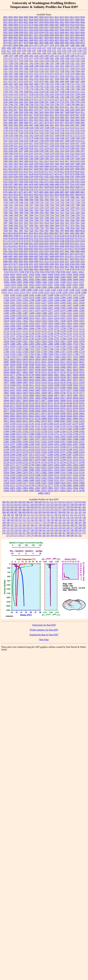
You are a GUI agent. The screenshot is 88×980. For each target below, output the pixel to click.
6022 (5, 169)
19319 (6, 388)
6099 (83, 169)
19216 (38, 385)
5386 (31, 159)
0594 (41, 33)
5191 (5, 141)
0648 (16, 35)
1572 (36, 74)
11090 (63, 287)
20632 (57, 416)
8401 (67, 251)
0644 (83, 33)
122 (72, 515)
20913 (6, 421)
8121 (31, 236)
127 (8, 517)
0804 (77, 35)
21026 (75, 421)
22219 (38, 449)
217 (32, 528)
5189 (77, 138)
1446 (31, 66)
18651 (82, 370)
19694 (57, 393)
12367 (44, 295)
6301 (41, 177)
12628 (63, 321)
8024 (11, 233)
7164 (16, 205)
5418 (72, 161)
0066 (83, 22)
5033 (26, 117)
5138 (21, 133)
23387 (19, 478)
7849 (83, 228)
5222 (52, 143)
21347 (50, 426)
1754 (5, 87)
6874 (26, 192)
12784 (38, 339)
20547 (13, 413)
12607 (13, 318)
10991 (82, 280)
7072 (47, 197)
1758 (26, 87)
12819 (13, 341)
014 (60, 502)
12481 (75, 310)
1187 (84, 53)
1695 (31, 84)
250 (80, 530)
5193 (16, 141)
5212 (5, 143)
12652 (50, 326)
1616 (52, 76)
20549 (19, 413)
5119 (10, 130)
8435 (11, 254)
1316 (11, 61)
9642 (72, 267)
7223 (67, 208)
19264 (50, 385)
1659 (62, 79)
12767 (31, 336)
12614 (57, 318)
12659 (13, 328)
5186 (62, 138)
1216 (62, 56)
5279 (67, 148)
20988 (57, 421)
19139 (63, 382)
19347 (31, 388)
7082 (83, 197)
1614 (41, 76)
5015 (21, 115)
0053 (16, 22)
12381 (44, 298)
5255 (52, 148)
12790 (69, 339)
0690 (57, 35)
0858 (72, 40)
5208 (67, 141)
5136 (11, 133)
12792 (82, 339)
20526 (57, 411)
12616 (69, 318)
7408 (52, 213)
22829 (63, 465)
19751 (19, 395)
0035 (67, 20)
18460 (63, 367)
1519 (77, 69)
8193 (77, 241)
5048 (11, 120)
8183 (47, 241)
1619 (67, 76)
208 (80, 525)
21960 (69, 442)
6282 (5, 177)
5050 (21, 120)
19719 (75, 393)
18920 (50, 377)
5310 (16, 153)
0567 (57, 30)
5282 (83, 148)
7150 (36, 202)
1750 (67, 84)
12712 (82, 328)
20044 (6, 401)
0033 (57, 20)
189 (4, 525)
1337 (5, 63)
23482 (19, 480)
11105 (66, 290)
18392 (31, 367)
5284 (11, 151)
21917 (38, 442)
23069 (19, 473)
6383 (62, 182)
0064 (72, 22)
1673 (16, 81)
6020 (77, 166)
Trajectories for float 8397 (44, 625)
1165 (39, 53)
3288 (16, 112)
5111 (57, 128)
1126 (3, 51)
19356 (38, 388)
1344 (36, 63)
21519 (31, 431)
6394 (83, 182)
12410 (6, 303)
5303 (62, 151)
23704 (6, 485)
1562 (67, 71)
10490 (57, 277)
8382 (11, 251)
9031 (83, 259)
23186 (19, 475)
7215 (36, 208)
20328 (31, 408)
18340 (63, 364)
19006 (82, 377)
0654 (41, 35)
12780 (13, 339)
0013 (62, 17)
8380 (83, 249)
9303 (67, 264)
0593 (36, 33)
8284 (26, 249)
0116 (21, 25)
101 (72, 512)
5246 (11, 148)
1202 (36, 56)
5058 (57, 120)
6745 (5, 189)
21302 (31, 426)
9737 (62, 269)
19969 (13, 398)
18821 (57, 375)
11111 (10, 292)
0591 (26, 33)
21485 (69, 429)
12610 (31, 318)
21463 (44, 429)
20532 (75, 411)
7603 (67, 220)
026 (24, 505)
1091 (4, 48)
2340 (11, 102)
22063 (69, 444)
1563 (72, 71)
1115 (34, 48)
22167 (57, 447)
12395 (19, 300)
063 (4, 510)
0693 (72, 35)
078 (64, 510)
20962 (38, 421)
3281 (62, 110)
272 (84, 533)
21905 (25, 442)
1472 (72, 66)
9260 (72, 262)
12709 (69, 328)
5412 (41, 161)
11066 (81, 285)
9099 (36, 262)
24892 (41, 493)
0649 (21, 35)
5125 (41, 130)
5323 (72, 153)
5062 (72, 120)
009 (40, 502)
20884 (75, 419)
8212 (83, 244)
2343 (26, 102)
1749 (62, 84)
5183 (52, 138)
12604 (75, 316)
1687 (77, 81)
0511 (26, 30)
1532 (36, 71)
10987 (57, 280)
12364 (25, 295)
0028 (31, 20)
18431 (50, 367)
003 (16, 502)
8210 (72, 244)
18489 (82, 367)
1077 (47, 45)
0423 (11, 27)
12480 (69, 310)
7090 (36, 200)
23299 (50, 475)
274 (12, 535)
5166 (47, 135)
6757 (67, 189)
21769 (69, 434)
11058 (56, 285)
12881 (19, 344)
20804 (44, 419)
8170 (77, 238)
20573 (44, 413)
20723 (31, 419)
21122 (25, 424)
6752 (41, 189)
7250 (72, 208)
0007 (36, 17)
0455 (36, 27)
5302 (57, 151)
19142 (69, 382)
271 (80, 533)
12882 (25, 344)
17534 (13, 354)
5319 (52, 153)
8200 (26, 244)
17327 (38, 349)
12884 (38, 344)
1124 (79, 48)
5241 (67, 146)
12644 (82, 323)
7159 (83, 202)
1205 (52, 56)
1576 (57, 74)
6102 (11, 171)
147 (4, 520)
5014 (16, 115)
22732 (25, 462)
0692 (67, 35)
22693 (50, 460)
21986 (25, 444)
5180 (36, 138)
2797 (62, 105)
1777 (21, 89)
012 (52, 502)
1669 (77, 79)
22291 (38, 452)
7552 (83, 215)
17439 (44, 352)
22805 (44, 465)
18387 (25, 367)
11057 (50, 285)
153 (28, 520)
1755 (11, 87)
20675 (6, 419)
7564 (36, 218)
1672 (11, 81)
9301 (57, 264)
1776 (16, 89)
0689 (52, 35)
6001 (31, 166)
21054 (82, 421)
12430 (25, 305)
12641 (63, 323)
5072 (36, 123)
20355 (69, 408)
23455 (75, 478)
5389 (41, 159)
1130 (24, 51)
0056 (31, 22)
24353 (44, 491)
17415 (13, 352)
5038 (52, 117)
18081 (69, 359)
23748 (31, 485)
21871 (38, 439)
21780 (75, 434)
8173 (5, 241)
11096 (10, 290)
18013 (6, 359)
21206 (50, 424)
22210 (19, 449)
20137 (50, 403)
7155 (62, 202)
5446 (67, 164)
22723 (82, 460)
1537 (57, 71)
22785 (25, 465)
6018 (67, 166)
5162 (26, 135)
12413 (25, 303)
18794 (25, 375)
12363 (19, 295)
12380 (38, 298)
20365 (82, 408)
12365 (31, 295)
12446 (63, 305)
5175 (11, 138)
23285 (44, 475)
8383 (16, 251)
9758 (22, 272)
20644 (69, 416)
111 (28, 515)
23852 (19, 488)
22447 (25, 455)
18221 (63, 362)
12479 (63, 310)
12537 (57, 313)
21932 (44, 442)
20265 (75, 406)
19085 (13, 382)
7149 (31, 202)
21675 (25, 434)
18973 (69, 377)
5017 (31, 115)
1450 (47, 66)
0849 (31, 40)
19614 (19, 393)
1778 (26, 89)
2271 (36, 99)
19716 (69, 393)
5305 (72, 151)
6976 (16, 197)
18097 (6, 362)
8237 (52, 246)
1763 (52, 87)
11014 (75, 282)
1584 (16, 76)
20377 (6, 411)
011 (48, 502)
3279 (52, 110)
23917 (57, 488)
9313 (16, 267)
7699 (16, 228)
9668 (47, 269)
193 (20, 525)
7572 (57, 218)
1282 (57, 58)
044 (12, 507)
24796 (82, 491)
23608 (57, 483)
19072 (75, 380)
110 (24, 515)
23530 (75, 480)
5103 (21, 128)
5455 (26, 166)
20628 (50, 416)
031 (44, 505)
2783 (77, 102)
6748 (21, 189)
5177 (21, 138)
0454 (31, 27)
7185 (62, 205)
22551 (25, 457)
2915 (5, 110)
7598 (47, 220)
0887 (52, 43)
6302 (47, 177)
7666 (52, 226)
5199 (47, 141)
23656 (75, 483)
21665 (6, 434)
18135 (38, 362)
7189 (83, 205)
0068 (11, 25)
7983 (57, 231)
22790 (31, 465)
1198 (16, 56)
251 (84, 530)
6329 (26, 179)
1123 (74, 48)
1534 (41, 71)
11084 (38, 287)
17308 (25, 349)
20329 (38, 408)
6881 (41, 192)
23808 (75, 485)
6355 (5, 182)
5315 (31, 153)
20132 (25, 403)
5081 (83, 123)
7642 (83, 223)
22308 (50, 452)
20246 (63, 406)
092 (36, 512)
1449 (41, 66)
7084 (11, 200)
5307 (83, 151)
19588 (75, 390)
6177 (52, 171)
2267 (16, 99)
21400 (82, 426)
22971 (6, 470)
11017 (81, 282)
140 (60, 517)
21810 (19, 437)
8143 (5, 238)
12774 (63, 336)
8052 (36, 233)
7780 (36, 228)
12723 (31, 331)
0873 (83, 40)
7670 (62, 226)
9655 (16, 269)
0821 (21, 38)
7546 (62, 215)
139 (56, 517)
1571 (31, 74)
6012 (62, 166)
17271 (13, 349)
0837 (11, 40)
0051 (5, 22)
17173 (50, 346)
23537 (82, 480)
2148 (62, 92)
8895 (31, 259)
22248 (69, 449)
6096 (67, 169)
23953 (13, 491)
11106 (72, 290)
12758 (19, 336)
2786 (11, 105)
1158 (3, 53)
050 (36, 507)
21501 (19, 431)
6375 (47, 182)
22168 (63, 447)
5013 (11, 115)
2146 (52, 92)
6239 (41, 174)
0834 (77, 38)
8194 (83, 241)
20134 (31, 403)
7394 (26, 213)
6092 (47, 169)
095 (48, 512)
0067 (5, 25)
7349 (62, 210)
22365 (57, 452)
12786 (50, 339)
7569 (52, 218)
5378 (83, 156)
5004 (47, 112)
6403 (26, 184)
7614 (36, 223)
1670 (83, 79)
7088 (26, 200)
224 (60, 528)
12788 (63, 339)
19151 (75, 382)
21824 (44, 437)
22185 (75, 447)
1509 (26, 69)
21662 (82, 431)
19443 (25, 390)
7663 (41, 226)
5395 (62, 159)
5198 (41, 141)
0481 (77, 27)
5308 (5, 153)
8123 (36, 236)
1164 (34, 53)
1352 (77, 63)
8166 (67, 238)
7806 (52, 228)
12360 (84, 292)
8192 (72, 241)
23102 (63, 473)
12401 (44, 300)
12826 (57, 341)
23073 (38, 473)
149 (12, 520)
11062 (63, 285)
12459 (63, 308)
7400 (36, 213)
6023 (11, 169)
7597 (41, 220)
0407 (57, 25)
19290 (63, 385)
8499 (57, 256)
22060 (63, 444)
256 (20, 533)
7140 (21, 202)
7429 (83, 213)
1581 (83, 74)
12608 (19, 318)
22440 (13, 455)
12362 (13, 295)
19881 (75, 395)
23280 (38, 475)
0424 (16, 27)
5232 (21, 146)
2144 (41, 92)
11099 (29, 290)
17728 (6, 357)
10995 (19, 282)
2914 (83, 107)
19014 (6, 380)
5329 (21, 156)
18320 (38, 364)
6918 (26, 195)
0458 (52, 27)
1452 (57, 66)
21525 (38, 431)
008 (36, 502)
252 (4, 533)
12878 (82, 341)
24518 (50, 491)
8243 (57, 246)
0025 (21, 20)
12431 (31, 305)
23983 (31, 491)
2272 (41, 99)
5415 (57, 161)
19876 (69, 395)
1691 (11, 84)
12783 (31, 339)
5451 (11, 166)
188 (84, 523)
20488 (31, 411)
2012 (31, 92)
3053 (21, 110)
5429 (36, 164)
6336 (41, 179)
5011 (82, 112)
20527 (63, 411)
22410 (82, 452)
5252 (41, 148)
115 (44, 515)
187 (80, 523)
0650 (26, 35)
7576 (67, 218)
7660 (31, 226)
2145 (47, 92)
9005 (57, 259)
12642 (69, 323)
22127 (38, 447)
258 (28, 533)
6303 (52, 177)
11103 (53, 290)
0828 (47, 38)
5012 (5, 115)
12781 (19, 339)
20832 (50, 419)
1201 (31, 56)
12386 (75, 298)
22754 (63, 462)
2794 (47, 105)
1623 (83, 76)
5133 (77, 130)
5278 (62, 148)
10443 (44, 274)
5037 (47, 117)
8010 (83, 231)
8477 (83, 254)
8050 (31, 233)
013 (56, 502)
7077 (57, 197)
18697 (31, 372)
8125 (41, 236)
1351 (72, 63)
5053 (36, 120)
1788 (77, 89)
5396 (67, 159)
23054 (82, 470)
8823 (21, 259)
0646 (11, 35)
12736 (6, 334)
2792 (41, 105)
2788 (21, 105)
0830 (57, 38)
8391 (36, 251)
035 (60, 505)
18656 (6, 372)
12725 (44, 331)
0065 (77, 22)
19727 (82, 393)
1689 (5, 84)
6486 (52, 184)
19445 (31, 390)
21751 (57, 434)
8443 (16, 254)
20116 (12, 403)
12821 (25, 341)
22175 (69, 447)
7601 (62, 220)
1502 (5, 69)
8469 (62, 254)
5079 (72, 123)
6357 (16, 182)
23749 (38, 485)
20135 (38, 403)
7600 (57, 220)
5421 (5, 164)
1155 (74, 51)
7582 (77, 218)
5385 (26, 159)
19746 (13, 395)
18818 (44, 375)
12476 (44, 310)
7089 (31, 200)
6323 (16, 179)
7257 (16, 210)
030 (40, 505)
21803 (6, 437)
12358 (77, 292)
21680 (31, 434)
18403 (38, 367)
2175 (31, 97)
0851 (36, 40)
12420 (63, 303)
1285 (62, 58)
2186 (67, 97)
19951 (6, 398)
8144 (11, 238)
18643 (75, 370)
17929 (57, 357)
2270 (31, 99)
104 (84, 512)
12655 (69, 326)
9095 (26, 262)
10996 (25, 282)
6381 (52, 182)
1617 (57, 76)
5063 (77, 120)
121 (68, 515)
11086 (50, 287)
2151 (77, 92)
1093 (14, 48)
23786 (63, 485)
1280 (47, 58)
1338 (11, 63)
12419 (57, 303)
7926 (31, 231)
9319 (31, 267)
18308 (31, 364)
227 (72, 528)
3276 (36, 110)
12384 (63, 298)
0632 (52, 33)
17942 (63, 357)
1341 (26, 63)
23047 (63, 470)
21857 (19, 439)
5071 (31, 123)
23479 (13, 480)
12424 (82, 303)
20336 (50, 408)
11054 (38, 285)
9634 (62, 267)
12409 (82, 300)
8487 (36, 256)
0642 (72, 33)
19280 (57, 385)
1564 (77, 71)
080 (72, 510)
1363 (83, 63)
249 (76, 530)
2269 (26, 99)
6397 (11, 184)
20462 (25, 411)
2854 (57, 107)
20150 (75, 403)
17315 (31, 349)
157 (44, 520)
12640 (57, 323)
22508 (75, 455)
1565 (83, 71)
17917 (50, 357)
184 (68, 523)
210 (4, 528)
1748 (57, 84)
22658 (25, 460)
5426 (31, 164)
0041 (83, 20)
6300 (36, 177)
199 (44, 525)
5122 (26, 130)
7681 (77, 226)
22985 (31, 470)
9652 (11, 269)
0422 (5, 27)
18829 (75, 375)
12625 (44, 321)
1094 (19, 48)
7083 (6, 200)
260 (36, 533)
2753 (57, 102)
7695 (5, 228)
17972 (75, 357)
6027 (31, 169)
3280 (57, 110)
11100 (35, 290)
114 (40, 515)
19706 (63, 393)
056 (60, 507)
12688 (19, 328)
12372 (75, 295)
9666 (41, 269)
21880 (63, 439)
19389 (63, 388)
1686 (72, 81)
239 (36, 530)
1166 (44, 53)
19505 (44, 390)
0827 (41, 38)
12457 (50, 308)
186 (76, 523)
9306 (83, 264)
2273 (47, 99)
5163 (31, 135)
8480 (5, 256)
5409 (26, 161)
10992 (7, 282)
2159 (36, 94)
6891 (83, 192)
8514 (77, 256)
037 (68, 505)
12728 (57, 331)
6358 (21, 182)
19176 (6, 385)
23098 (57, 473)
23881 (50, 488)
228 (76, 528)
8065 (47, 233)
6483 (36, 184)
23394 (25, 478)
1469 (67, 66)
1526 (31, 71)
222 (52, 528)
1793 (16, 92)
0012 (57, 17)
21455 (38, 429)
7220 (52, 208)
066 (16, 510)
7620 (57, 223)
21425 (13, 429)
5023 (57, 115)
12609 (25, 318)
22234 (50, 449)
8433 (5, 254)
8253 (77, 246)
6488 (57, 184)
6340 (62, 179)
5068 (21, 123)
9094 (21, 262)
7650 (16, 226)
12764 (25, 336)
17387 (82, 349)
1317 (16, 61)
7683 (83, 226)
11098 (23, 290)
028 (32, 505)
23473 (6, 480)
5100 (6, 128)
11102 (47, 290)
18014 (13, 359)
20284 (19, 408)
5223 (57, 143)
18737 (57, 372)
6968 (77, 195)
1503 (11, 69)
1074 (31, 45)
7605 (77, 220)
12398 (31, 300)
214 (20, 528)
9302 (62, 264)
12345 (65, 292)
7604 (72, 220)
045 (16, 507)
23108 (69, 473)
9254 (57, 262)
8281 (21, 249)
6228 (31, 174)
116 (48, 515)
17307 (19, 349)
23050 (75, 470)
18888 (38, 377)
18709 (38, 372)
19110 (38, 382)
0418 (67, 25)
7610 (16, 223)
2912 (72, 107)
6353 (77, 179)
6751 (36, 189)
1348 (57, 63)
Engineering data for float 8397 (44, 635)
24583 (63, 491)
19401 (75, 388)
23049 (69, 470)
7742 (31, 228)
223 (56, 528)
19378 (57, 388)
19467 (38, 390)
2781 (67, 102)
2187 (72, 97)
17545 (19, 354)
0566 (52, 30)
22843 (75, 465)
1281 (52, 58)
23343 (75, 475)
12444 (50, 305)
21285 (81, 424)
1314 (83, 58)
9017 (67, 259)
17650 (63, 354)
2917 (16, 110)
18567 (31, 370)
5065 (5, 123)
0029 (36, 20)
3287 (11, 112)
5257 (57, 148)
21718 (44, 434)
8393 (47, 251)
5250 (31, 148)
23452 (69, 478)
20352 (63, 408)
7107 (72, 200)
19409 (82, 388)
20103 (69, 401)
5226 (72, 143)
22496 (63, 455)
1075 (36, 45)
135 (40, 517)
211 (8, 528)
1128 (14, 51)
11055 (44, 285)
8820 (16, 259)
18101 (19, 362)
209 (84, 525)
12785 (44, 339)
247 (68, 530)
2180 (52, 97)
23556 (13, 483)
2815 (16, 107)
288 (68, 535)
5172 (77, 135)
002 (12, 502)
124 (80, 515)
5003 (41, 112)
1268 (72, 56)
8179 (31, 241)
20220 (38, 406)
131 (24, 517)
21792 (82, 434)
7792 (47, 228)
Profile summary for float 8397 (44, 630)
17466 (57, 352)
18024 (19, 359)
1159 (8, 53)
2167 (72, 94)
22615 (75, 457)
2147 (57, 92)
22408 (75, 452)
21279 (75, 424)
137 (48, 517)
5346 (67, 156)
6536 (62, 184)
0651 (31, 35)
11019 (13, 285)
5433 (41, 164)
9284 (21, 264)
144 (76, 517)
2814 (11, 107)
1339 (16, 63)
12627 (57, 321)
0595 (47, 33)
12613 (50, 318)
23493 (38, 480)
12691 (25, 328)
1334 (72, 61)
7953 (36, 231)
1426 (26, 66)
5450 (5, 166)
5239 (57, 146)
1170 (64, 53)
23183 (13, 475)
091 (32, 512)
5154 (67, 133)
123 (76, 515)
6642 (67, 187)
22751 (57, 462)
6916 (16, 195)
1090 (83, 45)
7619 (52, 223)
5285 (16, 151)
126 (4, 517)
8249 (67, 246)
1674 (21, 81)
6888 (72, 192)
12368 (50, 295)
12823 (38, 341)
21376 (63, 426)
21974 (6, 444)
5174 (5, 138)
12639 (50, 323)
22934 (50, 467)
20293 (25, 408)
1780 (36, 89)
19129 (56, 382)
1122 (69, 48)
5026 (72, 115)
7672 (67, 226)
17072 (6, 346)
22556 (44, 457)
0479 (72, 27)
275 (16, 535)
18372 (6, 367)
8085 (77, 233)
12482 (82, 310)
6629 (5, 187)
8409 (83, 251)
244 (56, 530)
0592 (31, 33)
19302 (75, 385)
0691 (62, 35)
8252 (72, 246)
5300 (47, 151)
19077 (6, 382)
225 (64, 528)
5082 (5, 125)
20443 (19, 411)
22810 (50, 465)
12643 (75, 323)
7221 (57, 208)
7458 (16, 215)
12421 (69, 303)
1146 (29, 51)
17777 (19, 357)
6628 (83, 184)
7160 (5, 205)
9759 (27, 272)
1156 (79, 51)
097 (56, 512)
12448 (75, 305)
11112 (16, 292)
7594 (26, 220)
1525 (26, 71)
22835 (69, 465)
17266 (82, 346)
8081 (67, 233)
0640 (62, 33)
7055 (26, 197)
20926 (19, 421)
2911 (67, 107)
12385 (69, 298)
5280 (72, 148)
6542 (72, 184)
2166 (67, 94)
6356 (11, 182)
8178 (26, 241)
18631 (69, 370)
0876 (16, 43)
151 (20, 520)
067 (20, 510)
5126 (46, 130)
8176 (21, 241)
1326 (52, 61)
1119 (54, 48)
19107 (32, 382)
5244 (83, 146)
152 (24, 520)
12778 (82, 336)
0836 (5, 40)
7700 (21, 228)
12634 (19, 323)
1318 (21, 61)
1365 (11, 66)
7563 (31, 218)
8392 (41, 251)
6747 (16, 189)
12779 (6, 339)
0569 (67, 30)
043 (8, 507)
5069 (26, 123)
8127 (52, 236)
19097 (25, 382)
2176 (36, 97)
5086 (26, 125)
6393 (77, 182)
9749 (72, 269)
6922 (47, 195)
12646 (13, 326)
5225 (67, 143)
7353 (72, 210)
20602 (82, 413)
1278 (36, 58)
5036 (41, 117)
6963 (67, 195)
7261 (31, 210)
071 (36, 510)
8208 (62, 244)
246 (64, 530)
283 (48, 535)
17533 (6, 354)
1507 (21, 69)
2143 (36, 92)
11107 (78, 290)
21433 (19, 429)
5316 (36, 153)
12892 (69, 344)
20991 (63, 421)
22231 (44, 449)
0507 (5, 30)
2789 (26, 105)
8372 (62, 249)
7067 (41, 197)
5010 (77, 112)
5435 (52, 164)
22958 (75, 467)
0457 (47, 27)
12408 (75, 300)
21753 (63, 434)
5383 (16, 159)
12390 (6, 300)
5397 (72, 159)
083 (84, 510)
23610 (63, 483)
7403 (41, 213)
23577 (25, 483)
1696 (36, 84)
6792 (72, 189)
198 (40, 525)
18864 (25, 377)
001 (8, 502)
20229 (50, 406)
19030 (25, 380)
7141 (26, 202)
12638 (44, 323)
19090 (19, 382)
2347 (47, 102)
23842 (6, 488)
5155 (72, 133)
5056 (47, 120)
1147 (34, 51)
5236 (41, 146)
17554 (31, 354)
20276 (13, 408)
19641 (38, 393)
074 (48, 510)
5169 (62, 135)
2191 (11, 99)
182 (60, 523)
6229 (36, 174)
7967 (47, 231)
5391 (52, 159)
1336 (83, 61)
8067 (57, 233)
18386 (19, 367)
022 (8, 505)
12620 (13, 321)
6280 (77, 174)
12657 (82, 326)
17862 (31, 357)
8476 (77, 254)
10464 (19, 277)
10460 (82, 274)
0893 (67, 43)
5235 (36, 146)
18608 (57, 370)
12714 (6, 331)
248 (72, 530)
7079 (67, 197)
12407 (69, 300)
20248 (69, 406)
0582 (5, 33)
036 (64, 505)
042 (4, 507)
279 (32, 535)
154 (32, 520)
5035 (36, 117)
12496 (44, 313)
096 (52, 512)
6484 (41, 184)
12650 (38, 326)
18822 (63, 375)
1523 (16, 71)
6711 (82, 187)
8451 (36, 254)
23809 (82, 485)
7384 (16, 213)
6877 (31, 192)
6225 (16, 174)
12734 (82, 331)
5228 (83, 143)
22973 (19, 470)
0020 (11, 20)
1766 (67, 87)
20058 (25, 401)
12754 (82, 334)
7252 (83, 208)
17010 (75, 344)
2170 (5, 97)
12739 (13, 334)
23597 (44, 483)
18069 (63, 359)
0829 (52, 38)
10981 (19, 280)
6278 (67, 174)
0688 (47, 35)
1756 (16, 87)
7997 (62, 231)
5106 (37, 128)
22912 (31, 467)
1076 (41, 45)
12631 (82, 321)
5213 (11, 143)
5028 (83, 115)
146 (84, 517)
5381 (11, 159)
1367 (21, 66)
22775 (19, 465)
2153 (5, 94)
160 (56, 520)
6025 (21, 169)
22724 (6, 462)
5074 (47, 123)
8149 (26, 238)
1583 (11, 76)
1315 (5, 61)
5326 (5, 156)
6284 (16, 177)
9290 (26, 264)
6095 (62, 169)
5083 (11, 125)
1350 (67, 63)
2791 (36, 105)
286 (60, 535)
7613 (31, 223)
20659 (75, 416)
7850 (5, 231)
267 (64, 533)
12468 (13, 310)
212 (12, 528)
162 (64, 520)
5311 (21, 153)
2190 (5, 99)
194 (24, 525)
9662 (36, 269)
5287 (21, 151)
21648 (75, 431)
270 (76, 533)
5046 (83, 117)
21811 (25, 437)
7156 (67, 202)
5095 (72, 125)
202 (56, 525)
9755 (11, 272)
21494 (6, 431)
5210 (77, 141)
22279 (31, 452)
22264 (6, 452)
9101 (41, 262)
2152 (83, 92)
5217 (31, 143)
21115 (19, 424)
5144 (52, 133)
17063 (82, 344)
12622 (25, 321)
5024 (62, 115)
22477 (44, 455)
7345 (57, 210)
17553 (25, 354)
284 (52, 535)
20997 (69, 421)
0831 (62, 38)
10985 (44, 280)
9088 (5, 262)
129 (16, 517)
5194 (21, 141)
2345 (36, 102)
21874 (44, 439)
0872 (77, 40)
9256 (62, 262)
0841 (26, 40)
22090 (13, 447)
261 (40, 533)
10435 (13, 274)
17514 (82, 352)
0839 (16, 40)
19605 (13, 393)
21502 (25, 431)
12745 (38, 334)
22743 (44, 462)
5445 (62, 164)
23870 (44, 488)
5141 (36, 133)
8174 (11, 241)
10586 (13, 280)
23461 (82, 478)
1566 (5, 74)
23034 (57, 470)
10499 (82, 277)
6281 (83, 174)
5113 (67, 128)
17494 (75, 352)
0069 (16, 25)
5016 (26, 115)
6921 (41, 195)
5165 (41, 135)
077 (60, 510)
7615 (41, 223)
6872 (16, 192)
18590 (38, 370)
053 (48, 507)
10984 (38, 280)
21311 (38, 426)
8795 (5, 259)
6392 (72, 182)
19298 (69, 385)
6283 (11, 177)
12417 (44, 303)
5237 (47, 146)
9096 (31, 262)
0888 (57, 43)
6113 (21, 171)
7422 (67, 213)
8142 (82, 236)
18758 (75, 372)
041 (84, 505)
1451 (52, 66)
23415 (44, 478)
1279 (41, 58)
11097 (16, 290)
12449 (82, 305)
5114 (72, 128)
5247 (16, 148)
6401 (21, 184)
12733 (75, 331)
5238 (52, 146)
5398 (77, 159)
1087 (67, 45)
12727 (50, 331)
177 (40, 523)
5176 (16, 138)
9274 (11, 264)
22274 (19, 452)
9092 (16, 262)
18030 (25, 359)
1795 (21, 92)
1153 (64, 51)
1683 (57, 81)
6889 (77, 192)
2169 (83, 94)
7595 (31, 220)
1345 (41, 63)
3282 (67, 110)
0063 (67, 22)
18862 (19, 377)
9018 (72, 259)
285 (56, 535)
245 (60, 530)
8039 (21, 233)
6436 (31, 184)
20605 (13, 416)
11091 (69, 287)
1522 (11, 71)
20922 (13, 421)
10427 (69, 272)
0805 (83, 35)
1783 (52, 89)
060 (76, 507)
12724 (38, 331)
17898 (44, 357)
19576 (63, 390)
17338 (50, 349)
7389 (21, 213)
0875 (11, 43)
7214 (31, 208)
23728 (19, 485)
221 (48, 528)
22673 (31, 460)
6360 (31, 182)
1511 (36, 69)
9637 (67, 267)
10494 (63, 277)
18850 (82, 375)
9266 (5, 264)
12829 (75, 341)
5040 (62, 117)
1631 (26, 79)
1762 (47, 87)
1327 (57, 61)
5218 (36, 143)
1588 (36, 76)
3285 (83, 110)
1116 (39, 48)
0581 (83, 30)
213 (16, 528)
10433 (81, 272)
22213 (25, 449)
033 (52, 505)
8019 (5, 233)
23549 (6, 483)
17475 (63, 352)
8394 (52, 251)
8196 (5, 244)
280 (36, 535)
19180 (13, 385)
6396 (5, 184)
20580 (57, 413)
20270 (82, 406)
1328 (62, 61)
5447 (72, 164)
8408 (77, 251)
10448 (50, 274)
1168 (54, 53)
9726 (57, 269)
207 (76, 525)
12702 (50, 328)
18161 (44, 362)
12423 (75, 303)
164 (72, 520)
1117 (44, 48)
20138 (56, 403)
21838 (69, 437)
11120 (40, 292)
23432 (50, 478)
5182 (47, 138)
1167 (49, 53)
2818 (31, 107)
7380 (5, 213)
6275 (52, 174)
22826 (57, 465)
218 (36, 528)
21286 (6, 426)
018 (76, 502)
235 (20, 530)
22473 (31, 455)
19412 (6, 390)
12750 (63, 334)
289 (72, 535)
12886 (50, 344)
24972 (47, 493)
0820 (16, 38)
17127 (25, 346)
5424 (21, 164)
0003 (16, 17)
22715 (69, 460)
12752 (75, 334)
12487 (25, 313)
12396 (25, 300)
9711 (52, 269)
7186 (67, 205)
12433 (38, 305)
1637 (52, 79)
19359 (44, 388)
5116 (82, 128)
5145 (57, 133)
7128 (5, 202)
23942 (75, 488)
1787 (72, 89)
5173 (83, 135)
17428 (25, 352)
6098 (77, 169)
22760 (82, 462)
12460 (69, 308)
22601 (69, 457)
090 (28, 512)
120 (64, 515)
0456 (41, 27)
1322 (36, 61)
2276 (62, 99)
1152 (59, 51)
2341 (16, 102)
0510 (21, 30)
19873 (57, 395)
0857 (67, 40)
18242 (75, 362)
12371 (69, 295)
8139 (77, 236)
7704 (26, 228)
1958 (26, 92)
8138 (72, 236)
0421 (83, 25)
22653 (19, 460)
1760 (36, 87)
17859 (25, 357)
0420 (77, 25)
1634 (41, 79)
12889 (63, 344)
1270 (77, 56)
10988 (63, 280)
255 (16, 533)
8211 (77, 244)
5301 (52, 151)
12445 (57, 305)
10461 (6, 277)
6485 (47, 184)
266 (60, 533)
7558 (21, 218)
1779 (31, 89)
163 (68, 520)
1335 (77, 61)
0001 (5, 17)
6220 (77, 171)
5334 (47, 156)
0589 (21, 33)
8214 (11, 246)
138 (52, 517)
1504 (16, 69)
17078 (13, 346)
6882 (47, 192)
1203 (41, 56)
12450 (6, 308)
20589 (63, 413)
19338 (19, 388)
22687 (44, 460)
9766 (58, 272)
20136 (44, 403)
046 (20, 507)
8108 (16, 236)
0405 (47, 25)
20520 (50, 411)
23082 (44, 473)
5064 (83, 120)
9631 (52, 267)
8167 (72, 238)
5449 (83, 164)
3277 (41, 110)
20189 (25, 406)
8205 (47, 244)
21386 (75, 426)
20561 (25, 413)
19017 (13, 380)
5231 (16, 146)
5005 (52, 112)
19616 (25, 393)
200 (48, 525)
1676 (26, 81)
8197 (11, 244)
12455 (38, 308)
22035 (44, 444)
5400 (5, 161)
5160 (16, 135)
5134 (82, 130)
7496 (31, 215)
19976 (25, 398)
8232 (47, 246)
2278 (72, 99)
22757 (75, 462)
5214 (16, 143)
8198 (16, 244)
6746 (11, 189)
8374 (67, 249)
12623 (31, 321)
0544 (31, 30)
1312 (72, 58)
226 (68, 528)
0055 (26, 22)
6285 (21, 177)
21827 (50, 437)
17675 (69, 354)
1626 (16, 79)
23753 (44, 485)
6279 (72, 174)
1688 (83, 81)
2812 (83, 105)
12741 (19, 334)
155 (36, 520)
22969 (82, 467)
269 (72, 533)
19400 (69, 388)
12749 (57, 334)
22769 (6, 465)
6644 (77, 187)
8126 (46, 236)
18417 (44, 367)
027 (28, 505)
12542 (75, 313)
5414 (52, 161)
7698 (11, 228)
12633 (13, 323)
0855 (57, 40)
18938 (63, 377)
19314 (82, 385)
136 (44, 517)
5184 (57, 138)
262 (44, 533)
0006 (31, 17)
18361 (75, 364)
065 (12, 510)
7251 (77, 208)
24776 (75, 491)
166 (80, 520)
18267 (82, 362)
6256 (47, 174)
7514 (36, 215)
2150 (72, 92)
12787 (57, 339)
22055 (57, 444)
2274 (52, 99)
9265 (83, 262)
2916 (11, 110)
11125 (52, 292)
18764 (6, 375)
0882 (41, 43)
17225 (69, 346)
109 (20, 515)
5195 (26, 141)
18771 (13, 375)
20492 (38, 411)
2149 (67, 92)
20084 (50, 401)
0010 (47, 17)
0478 (67, 27)
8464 (52, 254)
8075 (62, 233)
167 (84, 520)
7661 (36, 226)
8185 (57, 241)
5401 (11, 161)
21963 (75, 442)
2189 (83, 97)
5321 (62, 153)
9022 (77, 259)
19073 (82, 380)
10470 (25, 277)
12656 (75, 326)
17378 (69, 349)
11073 (7, 287)
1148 (39, 51)
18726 (50, 372)
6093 (52, 169)
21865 (31, 439)
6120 (41, 171)
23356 (82, 475)
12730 (69, 331)
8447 (26, 254)
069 (28, 510)
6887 (67, 192)
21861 (25, 439)
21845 (6, 439)
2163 (52, 94)
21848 (13, 439)
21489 (82, 429)
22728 (19, 462)
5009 (72, 112)
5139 (26, 133)
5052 (31, 120)
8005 (67, 231)
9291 (31, 264)
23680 (82, 483)
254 (12, 533)
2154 (11, 94)
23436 (57, 478)
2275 (57, 99)
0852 (41, 40)
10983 (31, 280)
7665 (47, 226)
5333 (41, 156)
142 (68, 517)
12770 (50, 336)
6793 (77, 189)
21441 (31, 429)
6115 (26, 171)
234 (16, 530)
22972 (13, 470)
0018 (83, 17)
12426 (6, 305)
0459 (57, 27)
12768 (38, 336)
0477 (62, 27)
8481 (11, 256)
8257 (5, 249)
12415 (31, 303)
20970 (44, 421)
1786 (67, 89)
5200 (52, 141)
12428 (13, 305)
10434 (6, 274)
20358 (75, 408)
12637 (38, 323)
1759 (31, 87)
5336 (52, 156)
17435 (38, 352)
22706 (63, 460)
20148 (69, 403)
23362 (6, 478)
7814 (57, 228)
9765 (53, 272)
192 (16, 525)
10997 (32, 282)
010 (44, 502)
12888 (57, 344)
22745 (50, 462)
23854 (25, 488)
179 (48, 523)
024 (16, 505)
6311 (10, 179)
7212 (21, 208)
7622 (62, 223)
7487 (26, 215)
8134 (67, 236)
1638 (57, 79)
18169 (50, 362)
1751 (72, 84)
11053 (31, 285)
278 (28, 535)
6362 (41, 182)
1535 (47, 71)
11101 (41, 290)
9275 (16, 264)
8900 (52, 259)
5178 (26, 138)
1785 (62, 89)
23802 (69, 485)
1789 (83, 89)
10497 (75, 277)
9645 (77, 267)
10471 (31, 277)
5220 (41, 143)
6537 (67, 184)
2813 (5, 107)
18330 (57, 364)
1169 (59, 53)
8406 (72, 251)
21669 (13, 434)
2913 (77, 107)
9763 (42, 272)
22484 (50, 455)
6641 (62, 187)
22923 (44, 467)
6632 (21, 187)
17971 (69, 357)
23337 (69, 475)
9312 (11, 267)
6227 (26, 174)
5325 (83, 153)
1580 (77, 74)
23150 (6, 475)
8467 (57, 254)
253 (8, 533)
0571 (77, 30)
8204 (41, 244)
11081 (25, 287)
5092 (57, 125)
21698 (38, 434)
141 (64, 517)
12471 (19, 310)
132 (28, 517)
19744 (6, 395)
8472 (67, 254)
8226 (41, 246)
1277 (31, 58)
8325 (41, 249)
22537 (19, 457)
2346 (41, 102)
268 (68, 533)
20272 (6, 408)
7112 (77, 200)
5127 (52, 130)
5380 (5, 159)
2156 (21, 94)
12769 (44, 336)
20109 (82, 401)
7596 (36, 220)
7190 (5, 208)
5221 (47, 143)
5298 (36, 151)
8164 (57, 238)
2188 (77, 97)
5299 (41, 151)
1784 (57, 89)
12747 (44, 334)
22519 (6, 457)
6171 (46, 171)
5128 (57, 130)
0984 (16, 45)
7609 (11, 223)
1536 (52, 71)
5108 (47, 128)
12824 (44, 341)
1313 (77, 58)
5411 (36, 161)
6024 (16, 169)
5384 (21, 159)
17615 (57, 354)
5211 (82, 141)
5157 (83, 133)
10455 (63, 274)
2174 (26, 97)
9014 (62, 259)
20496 (44, 411)
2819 (36, 107)
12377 (19, 298)
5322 (67, 153)
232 (8, 530)
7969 (52, 231)
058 (68, 507)
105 (4, 515)
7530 (47, 215)
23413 (38, 478)
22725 (13, 462)
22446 (19, 455)
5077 (62, 123)
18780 (19, 375)
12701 (44, 328)
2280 (83, 99)
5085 (21, 125)
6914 (5, 195)
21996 (31, 444)
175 (32, 523)
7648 (11, 226)
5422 (11, 164)
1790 (5, 92)
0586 (16, 33)
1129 (19, 51)
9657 (21, 269)
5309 (11, 153)
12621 (19, 321)
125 (84, 515)
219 (40, 528)
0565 (47, 30)
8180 (36, 241)
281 (40, 535)
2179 (47, 97)
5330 (26, 156)
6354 (83, 179)
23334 (63, 475)
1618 (62, 76)
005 (24, 502)
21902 (19, 442)
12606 (6, 318)
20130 (19, 403)
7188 (77, 205)
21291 (13, 426)
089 (24, 512)
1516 (62, 69)
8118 (26, 236)
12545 (6, 316)
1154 (69, 51)
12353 (71, 292)
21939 (50, 442)
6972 (5, 197)
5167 (52, 135)
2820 (41, 107)
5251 (36, 148)
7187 (72, 205)
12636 (31, 323)
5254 (47, 148)
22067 (75, 444)
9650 (5, 269)
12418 (50, 303)
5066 (11, 123)
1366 (16, 66)
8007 (72, 231)
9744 (67, 269)
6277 (62, 174)
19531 (57, 390)
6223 (5, 174)
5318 (47, 153)
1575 (52, 74)
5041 (67, 117)
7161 (11, 205)
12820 (19, 341)
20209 (31, 406)
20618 (19, 416)
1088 (72, 45)
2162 (47, 94)
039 (76, 505)
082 (80, 510)
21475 (57, 429)
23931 (63, 488)
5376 (72, 156)
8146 (21, 238)
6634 (31, 187)
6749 (26, 189)
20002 (57, 398)
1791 (11, 92)
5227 (77, 143)
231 (4, 530)
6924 (57, 195)
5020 (47, 115)
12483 (6, 313)
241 (44, 530)
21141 (31, 424)
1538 (62, 71)
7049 (21, 197)
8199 (21, 244)
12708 (63, 328)
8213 (5, 246)
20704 (25, 419)
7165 (21, 205)
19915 (82, 395)
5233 (26, 146)
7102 (62, 200)
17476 (69, 352)
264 (52, 533)
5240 (62, 146)
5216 (26, 143)
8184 (52, 241)
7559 (26, 218)
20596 (75, 413)
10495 (69, 277)
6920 (36, 195)
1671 (5, 81)
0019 (5, 20)
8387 (26, 251)
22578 (57, 457)
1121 (64, 48)
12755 (6, 336)
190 (8, 525)
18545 (13, 370)
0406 (52, 25)
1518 (72, 69)
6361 (36, 182)
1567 (11, 74)
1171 (69, 53)
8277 (11, 249)
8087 (83, 233)
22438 (6, 455)
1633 (36, 79)
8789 (83, 256)
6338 (52, 179)
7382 (11, 213)
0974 (5, 45)
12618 (82, 318)
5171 (72, 135)
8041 (26, 233)
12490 (31, 313)
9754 (6, 272)
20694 (13, 419)
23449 (63, 478)
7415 (62, 213)
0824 (36, 38)
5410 (31, 161)
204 (64, 525)
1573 (41, 74)
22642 (13, 460)
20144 (63, 403)
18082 (75, 359)
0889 (62, 43)
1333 (67, 61)
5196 (31, 141)
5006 (57, 112)
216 (28, 528)
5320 (57, 153)
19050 (38, 380)
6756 (62, 189)
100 (68, 512)
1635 (47, 79)
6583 (77, 184)
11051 (25, 285)
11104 (59, 290)
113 (36, 515)
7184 (57, 205)
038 (72, 505)
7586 (5, 220)
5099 (83, 125)
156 (40, 520)
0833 (72, 38)
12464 (6, 310)
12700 (38, 328)
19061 (44, 380)
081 (76, 510)
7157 (72, 202)
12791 (75, 339)
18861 (13, 377)
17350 (63, 349)
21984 (19, 444)
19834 (38, 395)
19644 (44, 393)
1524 (21, 71)
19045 (31, 380)
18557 (25, 370)
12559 (44, 316)
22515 (82, 455)
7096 (52, 200)
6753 (47, 189)
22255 (75, 449)
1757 (21, 87)
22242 (57, 449)
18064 (50, 359)
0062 (62, 22)
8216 (21, 246)
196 (32, 525)
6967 (72, 195)
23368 (13, 478)
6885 (62, 192)
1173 (79, 53)
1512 (41, 69)
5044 (72, 117)
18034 (31, 359)
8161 (41, 238)
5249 (26, 148)
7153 (52, 202)
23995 (38, 491)
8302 (36, 249)
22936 (57, 467)
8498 (52, 256)
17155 (38, 346)
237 (28, 530)
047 (24, 507)
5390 (47, 159)
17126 (19, 346)
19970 (19, 398)
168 (4, 523)
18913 (44, 377)
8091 (11, 236)
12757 (13, 336)
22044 (50, 444)
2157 (26, 94)
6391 (67, 182)
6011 (57, 166)
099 (64, 512)
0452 (21, 27)
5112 (62, 128)
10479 (38, 277)
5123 (31, 130)
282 (44, 535)
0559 (36, 30)
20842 (63, 419)
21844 (82, 437)
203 (60, 525)
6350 (67, 179)
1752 (77, 84)
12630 (75, 321)
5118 (5, 130)
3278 (47, 110)
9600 (36, 267)
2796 (57, 105)
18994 (75, 377)
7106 (67, 200)
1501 (83, 66)
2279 (77, 99)
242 (48, 530)
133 (32, 517)
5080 (77, 123)
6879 (36, 192)
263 (48, 533)
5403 (21, 161)
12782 (25, 339)
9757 (17, 272)
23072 (31, 473)
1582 (5, 76)
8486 (31, 256)
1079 (57, 45)
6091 (41, 169)
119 (59, 515)
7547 (67, 215)
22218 (31, 449)
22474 (38, 455)
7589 (16, 220)
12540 (63, 313)
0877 (21, 43)
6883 (52, 192)
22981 (25, 470)
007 (32, 502)
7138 (11, 202)
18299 (19, 364)
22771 (13, 465)
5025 (67, 115)
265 (56, 533)
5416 (62, 161)
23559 (19, 483)
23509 (50, 480)
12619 (6, 321)
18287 (6, 364)
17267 (6, 349)
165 (76, 520)
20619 (25, 416)
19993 (38, 398)
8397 (62, 251)
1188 (5, 56)
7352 (67, 210)
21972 (82, 442)
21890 (82, 439)
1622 (77, 76)
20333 (44, 408)
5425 (26, 164)
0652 (36, 35)
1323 (41, 61)
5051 (26, 120)
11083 (31, 287)
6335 (36, 179)
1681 (47, 81)
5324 (77, 153)
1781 (41, 89)
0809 (11, 38)
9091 (11, 262)
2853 (52, 107)
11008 (63, 282)
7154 (57, 202)
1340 (21, 63)
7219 (47, 208)
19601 (6, 393)
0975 (11, 45)
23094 (50, 473)
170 (12, 523)
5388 (36, 159)
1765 (62, 87)
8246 (62, 246)
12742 (25, 334)
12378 (25, 298)
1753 (83, 84)
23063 (13, 473)
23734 (25, 485)
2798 (67, 105)
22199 (6, 449)
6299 (31, 177)
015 (64, 502)
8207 (57, 244)
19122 (50, 382)
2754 (62, 102)
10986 (50, 280)
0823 (31, 38)
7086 (21, 200)
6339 (57, 179)
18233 (69, 362)
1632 (31, 79)
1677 (31, 81)
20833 (57, 419)
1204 (46, 56)
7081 (77, 197)
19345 (25, 388)
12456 (44, 308)
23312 (57, 475)
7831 (62, 228)
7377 (77, 210)
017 (72, 502)
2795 (52, 105)
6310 (5, 179)
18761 (82, 372)
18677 (19, 372)
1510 (31, 69)
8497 (47, 256)
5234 (31, 146)
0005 (26, 17)
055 (56, 507)
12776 (75, 336)
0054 (21, 22)
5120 (16, 130)
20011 (63, 398)
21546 (57, 431)
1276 (26, 58)
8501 (62, 256)
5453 (21, 166)
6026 (26, 169)
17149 (31, 346)
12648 (25, 326)
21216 (56, 424)
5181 (41, 138)
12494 (38, 313)
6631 (16, 187)
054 (52, 507)
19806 (31, 395)
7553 (5, 218)
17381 (75, 349)
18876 (31, 377)
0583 (11, 33)
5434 (47, 164)
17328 (44, 349)
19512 (50, 390)
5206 (57, 141)
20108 (75, 401)
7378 (83, 210)
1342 (31, 63)
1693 (21, 84)
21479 (63, 429)
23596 (38, 483)
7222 (62, 208)
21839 (75, 437)
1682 (52, 81)
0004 (21, 17)
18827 (69, 375)
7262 (36, 210)
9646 (83, 267)
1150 (49, 51)
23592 (31, 483)
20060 (31, 401)
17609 (50, 354)
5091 (52, 125)
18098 (13, 362)
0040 (77, 20)
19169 (82, 382)
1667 (67, 79)
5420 (83, 161)
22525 (13, 457)
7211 (16, 208)
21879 (57, 439)
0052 (11, 22)
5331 (31, 156)
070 (32, 510)
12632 (6, 323)
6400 (16, 184)
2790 (31, 105)
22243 (63, 449)
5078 (67, 123)
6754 (52, 189)
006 (28, 502)
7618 (47, 223)
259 (32, 533)
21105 (13, 424)
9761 (32, 272)
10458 (75, 274)
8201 (31, 244)
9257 (67, 262)
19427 (13, 390)
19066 (63, 380)
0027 (26, 20)
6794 (83, 189)
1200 (26, 56)
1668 (72, 79)
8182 (41, 241)
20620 (31, 416)
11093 (81, 287)
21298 (25, 426)
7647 (5, 226)
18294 (13, 364)
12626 (50, 321)
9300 (52, 264)
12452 (19, 308)
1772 (11, 89)
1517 (67, 69)
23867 (38, 488)
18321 (44, 364)
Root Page (44, 640)
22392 (69, 452)
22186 (82, 447)
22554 (31, 457)
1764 (57, 87)
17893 (38, 357)
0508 (11, 30)
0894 (72, 43)
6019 (72, 166)
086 (12, 512)
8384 (21, 251)
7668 (57, 226)
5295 (31, 151)
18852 (6, 377)
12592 (63, 316)
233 (12, 530)
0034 (62, 20)
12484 (13, 313)
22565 (50, 457)
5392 (57, 159)
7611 (21, 223)
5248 (21, 148)
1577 (62, 74)
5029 (5, 117)
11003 (50, 282)
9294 (41, 264)
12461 (75, 308)
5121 (21, 130)
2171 (11, 97)
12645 (6, 326)
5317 (41, 153)
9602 (41, 267)
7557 (16, 218)
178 (44, 523)
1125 (84, 48)
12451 (13, 308)
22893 (25, 467)
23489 (31, 480)
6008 (47, 166)
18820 (50, 375)
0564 (41, 30)
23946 (6, 491)
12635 (25, 323)
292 (80, 535)
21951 (63, 442)
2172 (16, 97)
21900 (13, 442)
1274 (16, 58)
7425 (72, 213)
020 (84, 502)
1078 (52, 45)
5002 (36, 112)
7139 (16, 202)
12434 (44, 305)
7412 (57, 213)
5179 (31, 138)
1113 (24, 48)
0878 (26, 43)
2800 (77, 105)
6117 (31, 171)
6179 (57, 171)
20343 (57, 408)
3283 (72, 110)
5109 (52, 128)
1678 (36, 81)
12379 (31, 298)
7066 (36, 197)
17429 (31, 352)
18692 (25, 372)
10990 (75, 280)
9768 (63, 272)
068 (24, 510)
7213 (26, 208)
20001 (50, 398)
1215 (57, 56)
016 (68, 502)
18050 (38, 359)
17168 (44, 346)
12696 (31, 328)
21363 (57, 426)
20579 (50, 413)
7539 (52, 215)
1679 (41, 81)
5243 (77, 146)
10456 (69, 274)
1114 (29, 48)
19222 (44, 385)
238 (32, 530)
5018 (36, 115)
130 (20, 517)
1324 (47, 61)
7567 (41, 218)
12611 (38, 318)
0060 (52, 22)
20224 (44, 406)
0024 (16, 20)
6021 (83, 166)
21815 (31, 437)
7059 (31, 197)
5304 (67, 151)
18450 (57, 367)
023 (12, 505)
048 (28, 507)
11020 (19, 285)
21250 (63, 424)
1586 (26, 76)
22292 (44, 452)
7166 (26, 205)
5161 (21, 135)
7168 (36, 205)
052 (44, 507)
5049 (16, 120)
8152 (36, 238)
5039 (57, 117)
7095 (47, 200)
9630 (47, 267)
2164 (57, 94)
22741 (38, 462)
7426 (77, 213)
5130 (62, 130)
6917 (21, 195)
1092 (9, 48)
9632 (57, 267)
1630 (21, 79)
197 (36, 525)
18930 (57, 377)
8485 (26, 256)
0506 (83, 27)
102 (76, 512)
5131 (67, 130)
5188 (72, 138)
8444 (21, 254)
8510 (67, 256)
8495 (41, 256)
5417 (67, 161)
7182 (47, 205)
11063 (69, 285)
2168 (77, 94)
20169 (6, 406)
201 (52, 525)
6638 (47, 187)
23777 (50, 485)
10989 (69, 280)
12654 (63, 326)
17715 (82, 354)
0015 (72, 17)
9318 (26, 267)
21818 (38, 437)
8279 (16, 249)
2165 (62, 94)
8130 (62, 236)
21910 (31, 442)
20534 (82, 411)
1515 (57, 69)
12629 (69, 321)
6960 (62, 195)
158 (48, 520)
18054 (44, 359)
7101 (57, 200)
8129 (57, 236)
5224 (62, 143)
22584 (63, 457)
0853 (47, 40)
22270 (13, 452)
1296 (67, 58)
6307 (72, 177)
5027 (77, 115)
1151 (54, 51)
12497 (50, 313)
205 (68, 525)
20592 (69, 413)
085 (8, 512)
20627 (44, 416)
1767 (72, 87)
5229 (5, 146)
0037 (72, 20)
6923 (52, 195)
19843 (44, 395)
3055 (31, 110)
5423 (16, 164)
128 (12, 517)
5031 (16, 117)
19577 (69, 390)
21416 (6, 429)
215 (24, 528)
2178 (41, 97)
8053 (41, 233)
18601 (50, 370)
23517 (63, 480)
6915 (11, 195)
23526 (69, 480)
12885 (44, 344)
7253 (5, 210)
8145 (16, 238)
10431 (75, 272)
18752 (69, 372)
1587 (31, 76)
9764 (47, 272)
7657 (26, 226)
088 (20, 512)
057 (64, 507)
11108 (84, 290)
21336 (44, 426)
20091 (57, 401)
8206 (52, 244)
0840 (21, 40)
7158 (77, 202)
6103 (16, 171)
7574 (62, 218)
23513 (57, 480)
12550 (19, 316)
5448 (77, 164)
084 (4, 512)
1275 (21, 58)
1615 (47, 76)
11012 (69, 282)
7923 (26, 231)
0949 (77, 43)
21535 (50, 431)
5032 (21, 117)
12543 (82, 313)
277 (24, 535)
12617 (75, 318)
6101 (6, 171)
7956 (41, 231)
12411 (12, 303)
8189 (67, 241)
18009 (82, 357)
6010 (52, 166)
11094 (4, 290)
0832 (67, 38)
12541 (69, 313)
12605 (82, 316)
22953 (63, 467)
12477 (50, 310)
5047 (5, 120)
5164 (36, 135)
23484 (25, 480)
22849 (82, 465)
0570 (72, 30)
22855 (6, 467)
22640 (6, 460)
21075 (7, 424)
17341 (57, 349)
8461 (47, 254)
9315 (21, 267)
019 (80, 502)
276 (20, 535)
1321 (31, 61)
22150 (44, 447)
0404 (41, 25)
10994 (13, 282)
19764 (25, 395)
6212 (62, 171)
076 (56, 510)
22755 (69, 462)
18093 (82, 359)
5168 (57, 135)
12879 (6, 344)
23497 (44, 480)
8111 (21, 236)
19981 (31, 398)
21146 (44, 424)
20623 (38, 416)
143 (72, 517)
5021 (52, 115)
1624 (5, 79)
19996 (44, 398)
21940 (57, 442)
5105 (31, 128)
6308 (77, 177)
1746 (47, 84)
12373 (82, 295)
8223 (36, 246)
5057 (52, 120)
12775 (69, 336)
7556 (11, 218)
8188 (62, 241)
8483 (21, 256)
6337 (47, 179)
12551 (25, 316)
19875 (63, 395)
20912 (82, 419)
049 (32, 507)
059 (72, 507)
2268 (21, 99)
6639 (52, 187)
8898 (41, 259)
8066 (52, 233)
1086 (62, 45)
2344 (31, 102)
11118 (34, 292)
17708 (75, 354)
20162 (82, 403)
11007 (57, 282)
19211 (31, 385)
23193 (25, 475)
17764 (13, 357)
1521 (5, 71)
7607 (5, 223)
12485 (19, 313)
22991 (38, 470)
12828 (69, 341)
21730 (50, 434)
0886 (47, 43)
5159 (11, 135)
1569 (21, 74)
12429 (19, 305)
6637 (41, 187)
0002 (11, 17)
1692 (16, 84)
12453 (25, 308)
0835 (83, 38)
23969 (25, 491)
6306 (67, 177)
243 (52, 530)
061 (80, 507)
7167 (31, 205)
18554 (19, 370)
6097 (72, 169)
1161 (19, 53)
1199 (21, 56)
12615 (63, 318)
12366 (38, 295)
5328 (16, 156)
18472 (75, 367)
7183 (52, 205)
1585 (21, 76)
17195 (63, 346)
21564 (63, 431)
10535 (6, 280)
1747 (52, 84)
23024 (44, 470)
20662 (82, 416)
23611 (69, 483)
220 (44, 528)
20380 (13, 411)
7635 (72, 223)
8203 (36, 244)
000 (4, 502)
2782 (72, 102)
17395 (6, 352)
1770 (5, 89)
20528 (69, 411)
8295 (31, 249)
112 (32, 515)
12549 (13, 316)
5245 (5, 148)
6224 (11, 174)
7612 (26, 223)
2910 (62, 107)
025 (20, 505)
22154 (50, 447)
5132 (72, 130)
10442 (38, 274)
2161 (41, 94)
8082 (72, 233)
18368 (82, 364)
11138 (59, 292)
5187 (67, 138)
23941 (69, 488)
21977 (13, 444)
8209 (67, 244)
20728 (38, 419)
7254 (11, 210)
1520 (83, 69)
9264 (77, 262)
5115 (77, 128)
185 (72, 523)
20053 (13, 401)
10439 (31, 274)
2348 (52, 102)
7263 (41, 210)
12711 (75, 328)
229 (80, 528)
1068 (26, 45)
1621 (72, 76)
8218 (31, 246)
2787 (16, 105)
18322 (50, 364)
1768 (77, 87)
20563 (31, 413)
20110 (6, 403)
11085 (44, 287)
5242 (72, 146)
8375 (72, 249)
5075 (52, 123)
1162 (24, 53)
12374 (6, 298)
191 (12, 525)
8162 (47, 238)
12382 (50, 298)
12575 (57, 316)
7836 (67, 228)
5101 (11, 128)
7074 (52, 197)
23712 (13, 485)
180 (52, 523)
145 (80, 517)
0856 (62, 40)
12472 (25, 310)
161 (60, 520)
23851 (13, 488)
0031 (47, 20)
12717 (19, 331)
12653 (57, 326)
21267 (69, 424)
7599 (52, 220)
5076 (57, 123)
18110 (25, 362)
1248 (67, 56)
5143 (47, 133)
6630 (11, 187)
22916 (38, 467)
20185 (19, 406)
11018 (7, 285)
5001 (31, 112)
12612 (44, 318)
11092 (75, 287)
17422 (19, 352)
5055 (41, 120)
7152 (47, 202)
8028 (16, 233)
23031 (50, 470)
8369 (57, 249)
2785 (5, 105)
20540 (6, 413)
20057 (19, 401)
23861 (31, 488)
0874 (5, 43)
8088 (6, 236)
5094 (67, 125)
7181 (41, 205)
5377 (77, 156)
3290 (26, 112)
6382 (57, 182)
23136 (82, 473)
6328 (21, 179)
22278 (25, 452)
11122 (46, 292)
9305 (77, 264)
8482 (16, 256)
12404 (57, 300)
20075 (38, 401)
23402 (31, 478)
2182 (62, 97)
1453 (62, 66)
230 (84, 528)
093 (40, 512)
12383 (57, 298)
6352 (72, 179)
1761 (41, 87)
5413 (47, 161)
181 (56, 523)
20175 (13, 406)
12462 (82, 308)
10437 (25, 274)
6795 (5, 192)
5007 (62, 112)
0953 (83, 43)
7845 (77, 228)
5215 (21, 143)
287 (64, 535)
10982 (25, 280)
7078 (62, 197)
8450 (31, 254)
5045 (77, 117)
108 (16, 515)
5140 (31, 133)
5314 (26, 153)
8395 (57, 251)
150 (16, 520)
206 (72, 525)
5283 (5, 151)
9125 (47, 262)
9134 (52, 262)
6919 (31, 195)
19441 (19, 390)
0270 (26, 25)
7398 (31, 213)
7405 (47, 213)
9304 (72, 264)
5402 (16, 161)
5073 (41, 123)
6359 (26, 182)
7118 (82, 200)
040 (80, 505)
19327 (13, 388)
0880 (31, 43)
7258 (21, 210)
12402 (50, 300)
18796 (31, 375)
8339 (47, 249)
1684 (62, 81)
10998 (38, 282)
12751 (69, 334)
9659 (26, 269)
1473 (77, 66)
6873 (21, 192)
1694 (26, 84)
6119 (36, 171)
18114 (31, 362)
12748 (50, 334)
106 (8, 515)
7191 (11, 208)
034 (56, 505)
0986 (21, 45)
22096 (25, 447)
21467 (50, 429)
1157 (84, 51)
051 (40, 507)
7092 (42, 200)
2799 (72, 105)
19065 (57, 380)
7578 (72, 218)
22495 (57, 455)
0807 (5, 38)
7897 (21, 231)
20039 (69, 398)
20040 (75, 398)
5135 (5, 133)
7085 (16, 200)
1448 (36, 66)
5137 (16, 133)
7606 (83, 220)
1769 (83, 87)
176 (36, 523)
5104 (26, 128)
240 (40, 530)
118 (56, 515)
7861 (16, 231)
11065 (75, 285)
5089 (41, 125)
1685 (67, 81)
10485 (44, 277)
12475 (38, 310)
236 (24, 530)
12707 (57, 328)
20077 (44, 401)
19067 (69, 380)
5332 (36, 156)
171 (16, 523)
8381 (5, 251)
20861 (69, 419)
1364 (5, 66)
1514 (52, 69)
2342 (21, 102)
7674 (72, 226)
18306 (25, 364)
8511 (72, 256)
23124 (75, 473)
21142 (37, 424)
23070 (25, 473)
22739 (31, 462)
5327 (11, 156)
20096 (63, 401)
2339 (5, 102)
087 (16, 512)
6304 (57, 177)
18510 (6, 370)
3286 (5, 112)
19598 (82, 390)
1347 (52, 63)
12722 (25, 331)
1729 (41, 84)
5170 (67, 135)
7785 (41, 228)
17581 (38, 354)
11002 (44, 282)
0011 (52, 17)
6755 (57, 189)
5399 (83, 159)
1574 (47, 74)
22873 (19, 467)
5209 (72, 141)
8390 (31, 251)
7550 (77, 215)
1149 (44, 51)
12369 (57, 295)
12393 (13, 300)
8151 (31, 238)
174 (28, 523)
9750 (77, 269)
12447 (69, 305)
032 (48, 505)
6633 (26, 187)
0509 (16, 30)
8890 (26, 259)
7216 (41, 208)
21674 (19, 434)
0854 (52, 40)
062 (84, 507)
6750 (31, 189)
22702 (57, 460)
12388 (82, 298)
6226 (21, 174)
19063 (50, 380)
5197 (36, 141)
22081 (6, 447)
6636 (36, 187)
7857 (11, 231)
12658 (6, 328)
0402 (36, 25)
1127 (8, 51)
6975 (11, 197)
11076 (19, 287)
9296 (47, 264)
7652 (21, 226)
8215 (16, 246)
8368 (52, 249)
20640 (63, 416)
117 (52, 515)
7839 (72, 228)
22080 (82, 444)
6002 (36, 166)
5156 (77, 133)
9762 (37, 272)
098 (60, 512)
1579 (72, 74)
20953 (31, 421)
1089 (77, 45)
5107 (42, 128)
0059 (47, 22)
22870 (13, 467)
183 (64, 523)
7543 (57, 215)
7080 (72, 197)
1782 (47, 89)
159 (52, 520)
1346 (47, 63)
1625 (11, 79)
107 (12, 515)
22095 (19, 447)
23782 (57, 485)
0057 (36, 22)
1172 (74, 53)
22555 (38, 457)
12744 (31, 334)
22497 (69, 455)
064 (8, 510)
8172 (83, 238)
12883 (31, 344)
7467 (21, 215)
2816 (21, 107)
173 (24, 523)
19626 (31, 393)
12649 (31, 326)
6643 (72, 187)
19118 (44, 382)
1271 (82, 56)
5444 (57, 164)
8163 (52, 238)
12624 (38, 321)
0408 (62, 25)
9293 (36, 264)
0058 (41, 22)
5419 (77, 161)
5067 (16, 123)
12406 (63, 300)
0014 (67, 17)
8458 (41, 254)
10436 (19, 274)
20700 (19, 419)
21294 (19, 426)
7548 (72, 215)
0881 (36, 43)
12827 (63, 341)
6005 (41, 166)
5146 (62, 133)
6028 (36, 169)
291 (76, 535)
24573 (57, 491)
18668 (13, 372)
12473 (31, 310)
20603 (6, 416)
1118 (49, 48)
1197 (11, 56)
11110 (4, 292)
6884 (57, 192)
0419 (72, 25)
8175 (16, 241)
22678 (38, 460)
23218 (31, 475)
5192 (11, 141)
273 (8, 535)
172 (20, 523)
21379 (69, 426)
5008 (67, 112)
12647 (19, 326)
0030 (41, 20)
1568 (16, 74)
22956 (69, 467)
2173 (21, 97)
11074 (13, 287)
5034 (31, 117)
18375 (13, 367)
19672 (50, 393)
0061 (57, 22)
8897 (36, 259)
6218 (67, 171)
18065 (57, 359)
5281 (77, 148)
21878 (50, 439)
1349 (62, 63)
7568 (47, 218)
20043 (82, 398)
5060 (62, 120)
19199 (25, 385)
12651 (44, 326)
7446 (11, 215)
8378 (77, 249)
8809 (11, 259)
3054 (26, 110)
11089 (56, 287)
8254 (83, 246)
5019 (41, 115)
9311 (5, 267)
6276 (57, 174)
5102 (16, 128)
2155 (16, 94)
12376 (13, 298)
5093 (62, 125)
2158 (31, 94)
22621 (82, 457)
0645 (5, 35)
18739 (63, 372)
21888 (75, 439)
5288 (26, 151)
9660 (31, 269)
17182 (57, 346)
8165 (62, 238)
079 (68, 510)
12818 (6, 341)
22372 (63, 452)
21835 (63, 437)
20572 (38, 413)
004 (20, 502)
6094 (57, 169)
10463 (13, 277)
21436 (25, 429)
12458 (57, 308)
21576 (69, 431)
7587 (11, 220)
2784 (83, 102)
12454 (31, 308)
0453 (26, 27)
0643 (77, 33)
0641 (67, 33)
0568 (62, 30)
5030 (11, 117)
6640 (57, 187)
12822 (31, 341)
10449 (57, 274)
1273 (11, 58)
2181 (57, 97)
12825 (50, 341)
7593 (21, 220)
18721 (44, 372)
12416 (38, 303)
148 (8, 520)
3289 (21, 112)
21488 (75, 429)
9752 (83, 269)
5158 (5, 135)
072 (40, 510)
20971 (50, 421)
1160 (14, 53)
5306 (77, 151)
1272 (5, 58)
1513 (47, 69)
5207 (62, 141)
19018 (19, 380)
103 (80, 512)
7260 (26, 210)
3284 (77, 110)
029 (36, 505)
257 (24, 533)
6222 (82, 171)
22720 (75, 460)
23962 (19, 491)
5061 (67, 120)
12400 (38, 300)
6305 (62, 177)
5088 (36, 125)
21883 (69, 439)
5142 (41, 133)
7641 (77, 223)
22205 (13, 449)
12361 (6, 295)
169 (8, 523)
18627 (63, 370)
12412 (19, 303)
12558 (38, 316)
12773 (57, 336)
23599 (50, 483)
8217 (26, 246)
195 (28, 525)
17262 (75, 346)
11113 (22, 292)
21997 (38, 444)
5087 (31, 125)
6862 (11, 192)
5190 (83, 138)
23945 (82, 488)
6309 (83, 177)
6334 (31, 179)
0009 (41, 17)
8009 (77, 231)
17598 (44, 354)
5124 (36, 130)
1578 (67, 74)
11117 (28, 292)
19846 (50, 395)
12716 (13, 331)
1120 (59, 48)
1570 (26, 74)
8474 (72, 254)
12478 (57, 310)
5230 (11, 146)
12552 (31, 316)
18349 (69, 364)
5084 (16, 125)
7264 (47, 210)
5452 (16, 166)
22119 (31, 447)
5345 (62, 156)
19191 (19, 385)
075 (52, 510)
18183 (56, 362)
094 (44, 512)
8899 (47, 259)
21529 (44, 431)
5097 (77, 125)
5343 (57, 156)
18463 (69, 367)
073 (44, 510)
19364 (50, 388)
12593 (69, 316)
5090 (47, 125)
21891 (6, 442)
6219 (72, 171)
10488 (50, 277)
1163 (29, 53)
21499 (13, 431)
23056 (6, 473)
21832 (57, 437)
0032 (52, 20)
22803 (38, 465)
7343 (52, 210)
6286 (26, 177)
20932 (25, 421)
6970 (83, 195)
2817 (26, 107)
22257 (82, 449)
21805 (13, 437)
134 (36, 517)
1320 (26, 61)
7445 (5, 215)
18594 (44, 370)
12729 (63, 331)
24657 (69, 491)
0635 (57, 33)
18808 (38, 375)
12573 (50, 316)
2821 (47, 107)
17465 (50, 352)
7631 (67, 223)
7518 (41, 215)
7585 (83, 218)
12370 (63, 295)
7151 (41, 202)
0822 (26, 38)
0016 (77, 17)
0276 (31, 25)
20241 (57, 406)
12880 (13, 344)
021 (4, 505)
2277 (67, 99)
